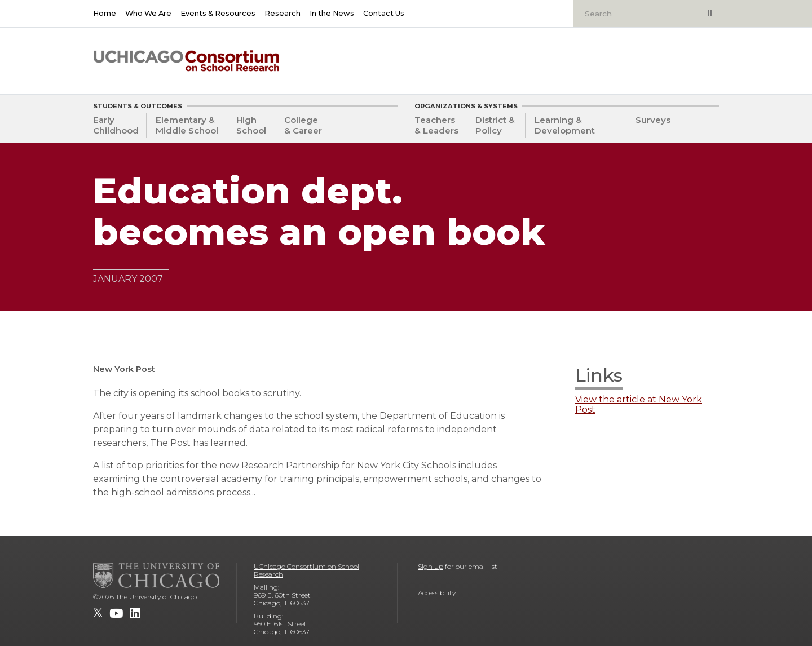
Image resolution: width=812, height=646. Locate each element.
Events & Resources (218, 13)
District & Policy (495, 125)
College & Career (303, 125)
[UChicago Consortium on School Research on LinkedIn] (135, 613)
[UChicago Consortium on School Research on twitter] (98, 613)
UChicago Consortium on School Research (306, 570)
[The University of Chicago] (156, 575)
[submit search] (709, 13)
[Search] (638, 14)
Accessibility (437, 593)
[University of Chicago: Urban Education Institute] (661, 57)
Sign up (431, 566)
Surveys (653, 120)
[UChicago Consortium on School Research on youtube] (116, 613)
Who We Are (148, 13)
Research (283, 13)
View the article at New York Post (639, 405)
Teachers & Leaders (436, 125)
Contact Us (384, 13)
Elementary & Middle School (187, 125)
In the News (332, 13)
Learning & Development (565, 125)
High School (251, 125)
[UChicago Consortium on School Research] (186, 61)
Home (105, 13)
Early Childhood (116, 125)
